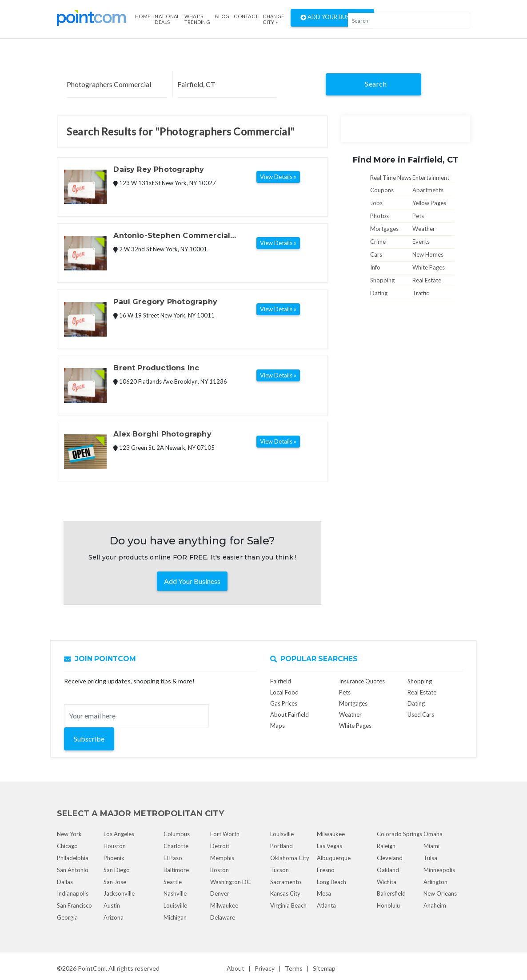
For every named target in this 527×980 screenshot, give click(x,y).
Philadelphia (73, 858)
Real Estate (427, 280)
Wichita (387, 882)
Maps (277, 726)
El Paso (173, 858)
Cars (376, 254)
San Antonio (73, 870)
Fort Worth (225, 834)
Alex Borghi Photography (162, 434)
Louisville (175, 905)
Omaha (433, 834)
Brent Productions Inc (156, 368)
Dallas (65, 882)
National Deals (167, 19)
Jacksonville (119, 893)
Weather (424, 229)
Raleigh (386, 846)
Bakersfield (391, 893)
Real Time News (391, 178)
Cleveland (390, 858)
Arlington (435, 882)
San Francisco (74, 905)
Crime (378, 242)
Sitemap (324, 968)
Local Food (284, 692)
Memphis (222, 858)
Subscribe (89, 739)
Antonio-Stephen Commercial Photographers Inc (172, 236)
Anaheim (435, 905)
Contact (246, 16)
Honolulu (388, 905)
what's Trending (197, 19)
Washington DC (230, 882)
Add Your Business (332, 18)
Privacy (265, 968)
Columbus (177, 834)
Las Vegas (329, 846)
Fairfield (281, 681)
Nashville (175, 893)
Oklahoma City (290, 858)
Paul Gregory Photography (165, 302)
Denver (220, 893)
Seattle (173, 882)
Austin (112, 905)
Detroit (220, 846)
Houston (115, 846)
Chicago (67, 846)
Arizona (114, 917)
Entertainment (431, 178)
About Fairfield (289, 714)
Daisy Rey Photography (159, 169)
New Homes (428, 254)
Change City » (273, 19)
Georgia (67, 917)
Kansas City (285, 893)
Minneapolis (439, 870)
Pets (418, 216)
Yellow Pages (429, 203)
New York (69, 834)
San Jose (115, 882)
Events (421, 242)
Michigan (175, 917)
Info (375, 267)
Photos (379, 216)
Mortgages (384, 229)
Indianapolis (73, 893)
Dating (379, 293)
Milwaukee (224, 905)
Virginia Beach (288, 905)
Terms (294, 968)
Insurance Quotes (362, 681)
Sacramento (286, 882)
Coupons (382, 190)
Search (376, 84)
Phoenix (114, 858)
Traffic (421, 293)
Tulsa (430, 858)
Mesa (324, 893)
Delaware (223, 917)
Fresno (326, 870)
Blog (222, 16)
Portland (281, 846)
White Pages (429, 267)
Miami (431, 846)
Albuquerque (334, 858)
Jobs (376, 203)
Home (143, 16)
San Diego (117, 870)
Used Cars (421, 714)
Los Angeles (119, 834)
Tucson (279, 870)
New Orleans (440, 893)
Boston (220, 870)
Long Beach (331, 882)
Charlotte (176, 846)
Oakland (388, 870)
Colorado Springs (399, 834)
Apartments (428, 190)
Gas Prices (284, 703)
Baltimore (176, 870)
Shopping (382, 280)
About (236, 968)
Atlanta (326, 905)
